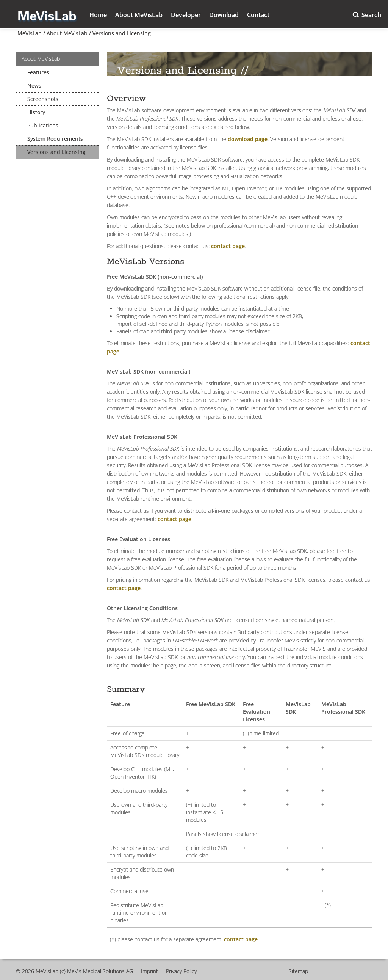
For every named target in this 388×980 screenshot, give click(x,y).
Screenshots (43, 99)
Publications (43, 125)
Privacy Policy (181, 971)
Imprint (149, 971)
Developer (186, 15)
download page (248, 139)
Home (98, 15)
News (34, 86)
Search (371, 15)
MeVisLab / (31, 33)
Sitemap (298, 971)
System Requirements (55, 139)
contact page (228, 246)
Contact (258, 15)
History (36, 112)
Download (224, 15)
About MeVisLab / (68, 33)
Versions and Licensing (122, 33)
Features (38, 72)
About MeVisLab (139, 15)
